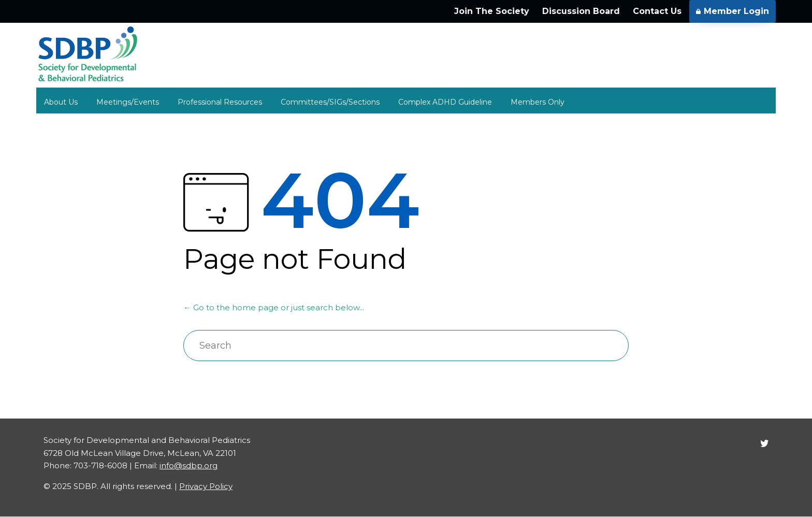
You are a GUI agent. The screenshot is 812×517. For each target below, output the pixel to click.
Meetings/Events (128, 102)
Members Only (538, 102)
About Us (61, 102)
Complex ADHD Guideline (445, 102)
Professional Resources (220, 102)
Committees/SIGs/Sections (330, 102)
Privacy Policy (206, 486)
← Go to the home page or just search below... (274, 307)
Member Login (733, 11)
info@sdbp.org (189, 465)
